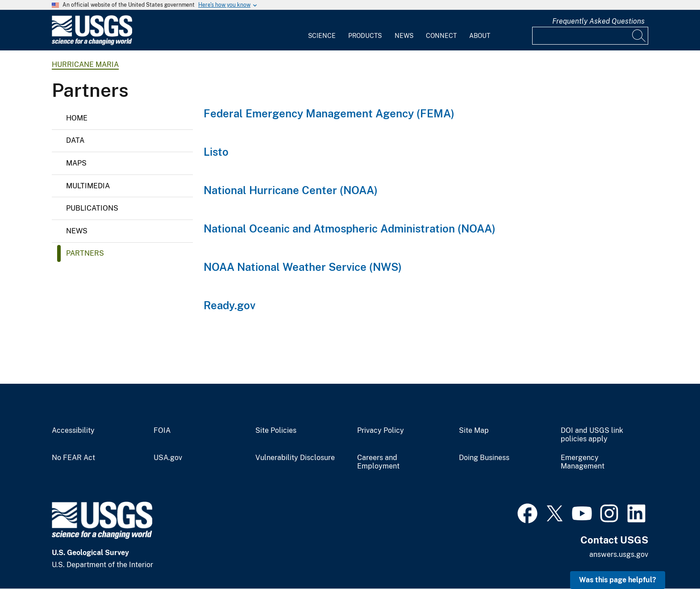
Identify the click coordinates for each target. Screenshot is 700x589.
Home (77, 118)
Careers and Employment (378, 462)
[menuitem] (322, 30)
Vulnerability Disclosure (295, 458)
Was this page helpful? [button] (618, 580)
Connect (441, 36)
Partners (85, 253)
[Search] (639, 36)
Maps (76, 163)
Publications (92, 208)
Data (75, 140)
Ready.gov (229, 305)
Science (322, 36)
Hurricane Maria (85, 64)
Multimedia (88, 186)
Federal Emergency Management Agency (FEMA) (329, 113)
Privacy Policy (381, 431)
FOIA (162, 431)
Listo (216, 152)
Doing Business (484, 458)
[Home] (92, 43)
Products (365, 36)
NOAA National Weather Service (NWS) (303, 267)
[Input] (590, 36)
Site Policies (276, 431)
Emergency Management (583, 462)
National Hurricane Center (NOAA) (291, 190)
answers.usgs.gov (619, 554)
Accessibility (73, 431)
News (404, 36)
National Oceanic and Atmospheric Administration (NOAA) (350, 228)
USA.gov (168, 458)
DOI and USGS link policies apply (592, 435)
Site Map (474, 431)
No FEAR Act (73, 458)
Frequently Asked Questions (598, 21)
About (480, 36)
